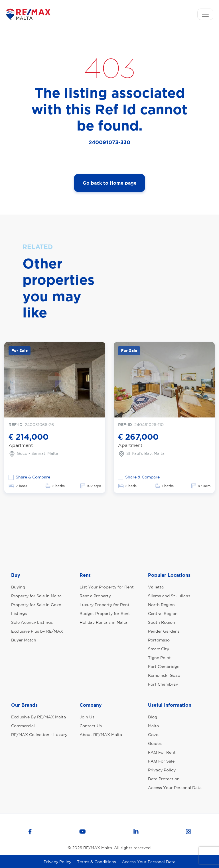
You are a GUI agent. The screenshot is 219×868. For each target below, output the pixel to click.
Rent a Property (95, 596)
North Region (161, 605)
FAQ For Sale (161, 761)
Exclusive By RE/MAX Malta (38, 717)
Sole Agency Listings (32, 622)
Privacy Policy (162, 770)
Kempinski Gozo (164, 675)
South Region (162, 622)
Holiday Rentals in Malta (104, 622)
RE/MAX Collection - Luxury (39, 735)
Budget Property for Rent (105, 614)
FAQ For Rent (162, 752)
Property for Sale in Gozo (36, 605)
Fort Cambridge (164, 667)
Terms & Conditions (97, 862)
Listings (19, 614)
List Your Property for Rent (107, 587)
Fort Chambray (163, 684)
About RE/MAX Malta (101, 735)
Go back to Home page (110, 183)
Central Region (163, 614)
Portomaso (159, 640)
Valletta (156, 587)
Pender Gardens (164, 631)
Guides (155, 743)
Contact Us (91, 726)
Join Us (87, 717)
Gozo (153, 735)
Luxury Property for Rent (105, 605)
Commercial (23, 726)
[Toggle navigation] (205, 14)
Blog (153, 717)
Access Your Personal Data (175, 788)
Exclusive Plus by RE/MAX (37, 631)
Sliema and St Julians (169, 596)
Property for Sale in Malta (36, 596)
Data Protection (164, 779)
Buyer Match (24, 640)
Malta (153, 726)
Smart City (159, 649)
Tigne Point (159, 658)
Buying (18, 587)
